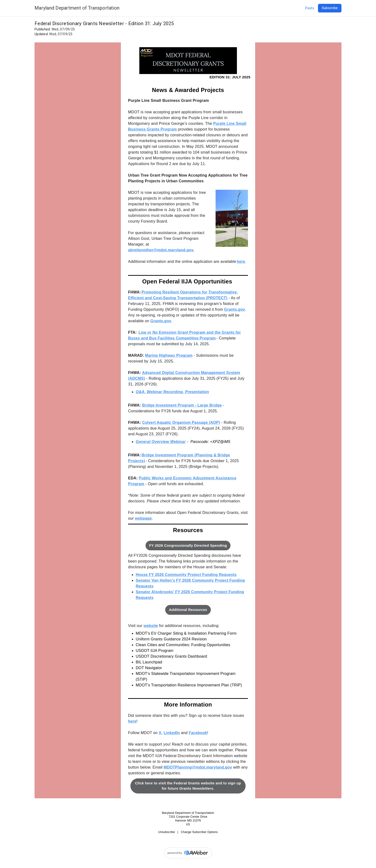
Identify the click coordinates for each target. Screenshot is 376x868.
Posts (310, 8)
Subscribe (330, 8)
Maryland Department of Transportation (77, 8)
